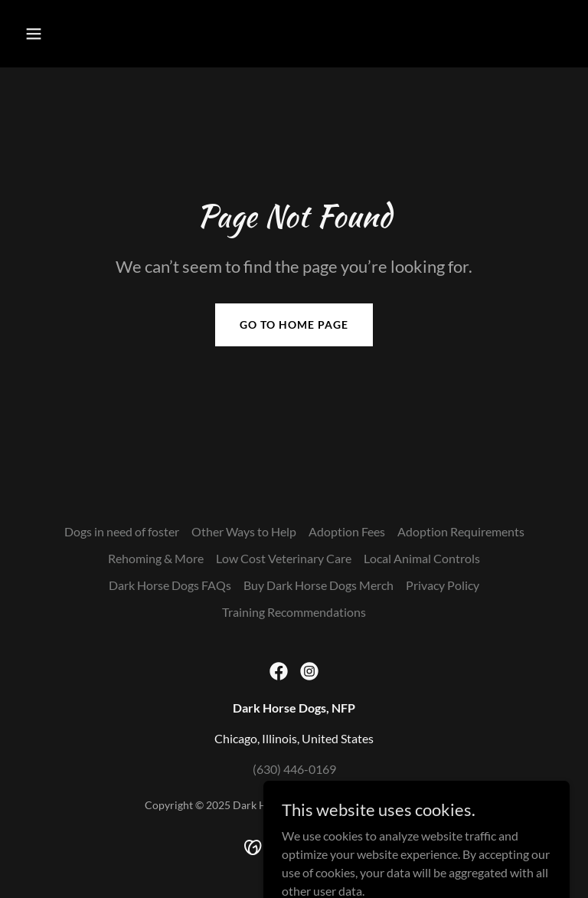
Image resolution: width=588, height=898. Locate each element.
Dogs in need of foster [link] (122, 531)
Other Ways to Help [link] (244, 531)
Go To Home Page (294, 324)
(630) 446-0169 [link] (294, 769)
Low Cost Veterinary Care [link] (284, 558)
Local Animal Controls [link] (422, 558)
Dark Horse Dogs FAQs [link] (170, 585)
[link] (279, 671)
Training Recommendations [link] (294, 612)
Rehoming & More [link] (156, 558)
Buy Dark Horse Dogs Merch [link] (318, 585)
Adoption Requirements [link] (461, 531)
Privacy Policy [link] (443, 585)
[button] (82, 34)
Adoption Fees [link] (347, 531)
